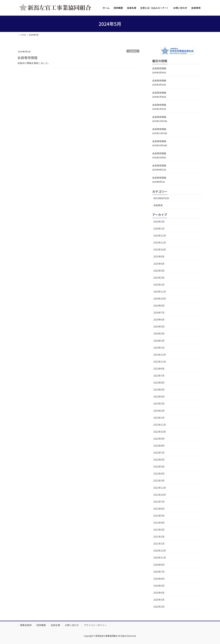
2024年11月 (160, 292)
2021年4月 (159, 523)
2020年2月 (159, 607)
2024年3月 (159, 333)
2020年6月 (159, 579)
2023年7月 (159, 376)
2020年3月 (159, 600)
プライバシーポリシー (95, 625)
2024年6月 (159, 320)
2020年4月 (159, 593)
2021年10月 (160, 495)
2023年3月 (159, 403)
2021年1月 (159, 544)
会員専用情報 (28, 58)
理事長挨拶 (26, 625)
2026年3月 (159, 222)
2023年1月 (159, 418)
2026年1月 (159, 229)
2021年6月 (159, 509)
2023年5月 (159, 390)
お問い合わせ (72, 625)
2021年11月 (160, 488)
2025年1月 (159, 285)
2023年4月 (159, 397)
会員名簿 (55, 625)
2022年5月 (159, 467)
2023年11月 (160, 362)
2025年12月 (160, 236)
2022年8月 (159, 446)
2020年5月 (159, 586)
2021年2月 (159, 537)
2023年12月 (160, 355)
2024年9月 (159, 306)
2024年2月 (159, 341)
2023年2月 (159, 411)
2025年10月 (160, 249)
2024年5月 (159, 326)
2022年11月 (160, 425)
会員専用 (133, 51)
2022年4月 (159, 474)
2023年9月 (159, 369)
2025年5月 (159, 271)
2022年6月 (159, 460)
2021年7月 (159, 502)
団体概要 (41, 625)
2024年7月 (159, 313)
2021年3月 (159, 530)
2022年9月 (159, 439)
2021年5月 (159, 516)
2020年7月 (159, 572)
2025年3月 (159, 278)
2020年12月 (160, 551)
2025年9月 (159, 256)
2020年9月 (159, 565)
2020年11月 (160, 558)
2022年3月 (159, 481)
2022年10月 (160, 432)
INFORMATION (161, 198)
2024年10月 (160, 299)
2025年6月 (159, 264)
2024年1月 (159, 348)
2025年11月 (160, 242)
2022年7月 (159, 453)
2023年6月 (159, 383)
